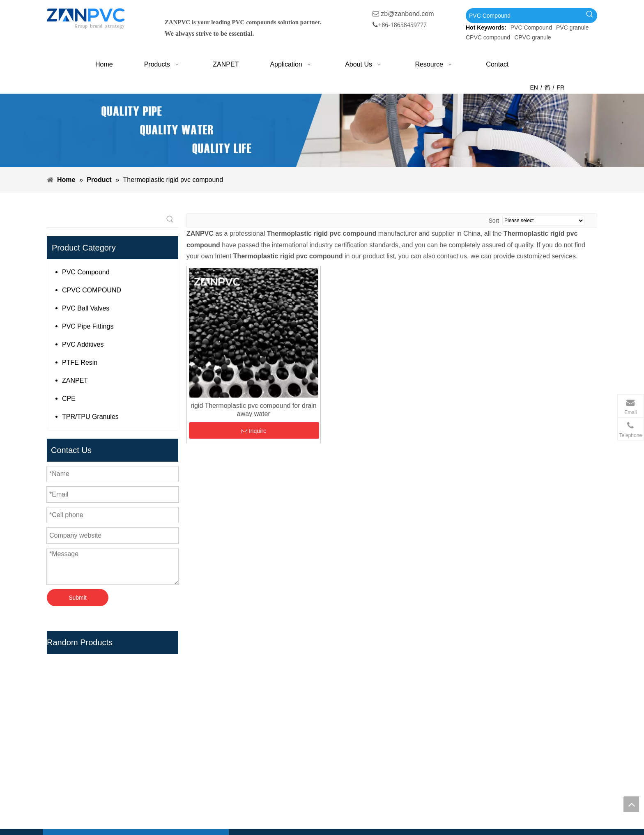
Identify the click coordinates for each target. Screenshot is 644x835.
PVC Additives (83, 344)
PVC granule (572, 28)
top (631, 804)
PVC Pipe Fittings (88, 326)
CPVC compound (488, 37)
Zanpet (252, 719)
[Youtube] (96, 803)
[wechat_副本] (497, 796)
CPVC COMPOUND (92, 290)
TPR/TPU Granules (90, 417)
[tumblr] (113, 803)
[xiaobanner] (322, 131)
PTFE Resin (80, 362)
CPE (69, 399)
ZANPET (75, 381)
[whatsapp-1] (566, 796)
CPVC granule (533, 37)
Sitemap (254, 784)
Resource (256, 758)
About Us (255, 745)
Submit (78, 598)
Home (251, 692)
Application (258, 732)
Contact (253, 771)
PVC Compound (531, 28)
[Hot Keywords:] (590, 16)
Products (255, 705)
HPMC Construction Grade (374, 797)
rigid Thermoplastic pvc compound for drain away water (254, 410)
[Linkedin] (78, 803)
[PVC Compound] (524, 16)
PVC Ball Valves (86, 308)
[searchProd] (104, 219)
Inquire (254, 431)
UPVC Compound (361, 705)
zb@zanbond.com (407, 14)
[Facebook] (62, 803)
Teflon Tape (352, 771)
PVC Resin (351, 719)
